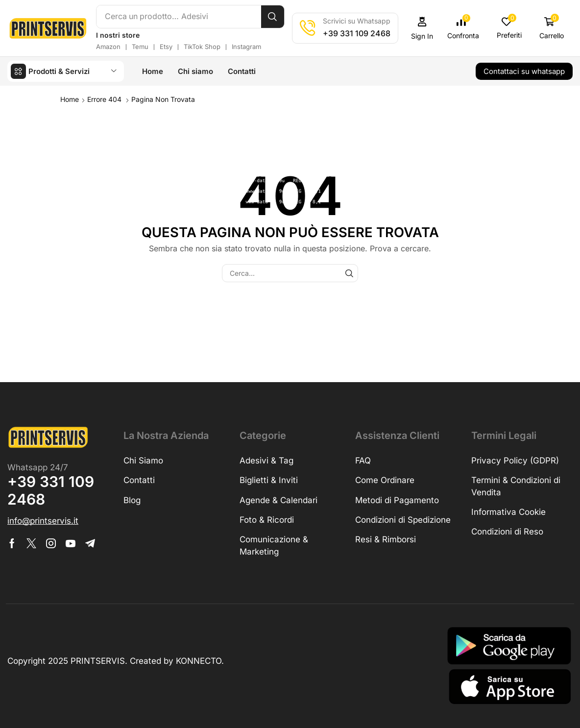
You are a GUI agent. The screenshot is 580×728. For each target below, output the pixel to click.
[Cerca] (274, 17)
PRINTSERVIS (98, 660)
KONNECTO (199, 660)
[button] (424, 28)
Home (70, 99)
